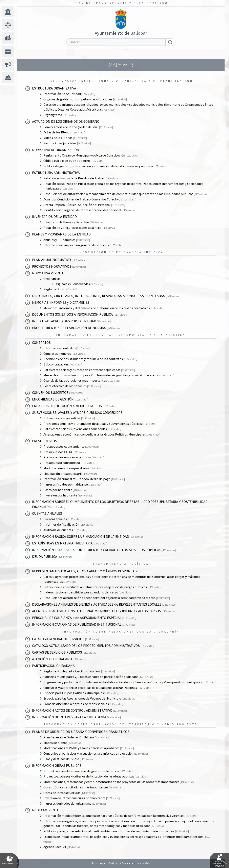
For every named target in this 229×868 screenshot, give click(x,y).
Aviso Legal (99, 863)
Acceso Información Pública (219, 861)
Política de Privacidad (121, 863)
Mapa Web (144, 863)
